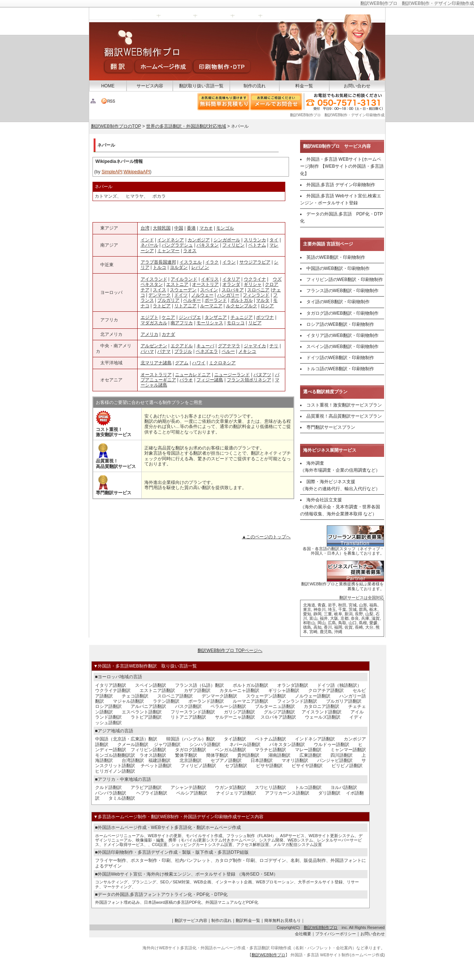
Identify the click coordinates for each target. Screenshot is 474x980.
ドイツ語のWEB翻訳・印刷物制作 (340, 358)
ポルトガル (242, 300)
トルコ (159, 267)
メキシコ (247, 351)
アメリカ (149, 334)
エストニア (177, 284)
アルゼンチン (154, 346)
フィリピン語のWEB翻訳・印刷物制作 (345, 280)
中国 (179, 228)
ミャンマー (168, 251)
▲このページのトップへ (266, 537)
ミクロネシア (222, 363)
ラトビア (162, 306)
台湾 (145, 228)
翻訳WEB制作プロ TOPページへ (230, 650)
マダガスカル (154, 323)
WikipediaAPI (137, 172)
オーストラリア (156, 375)
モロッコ (236, 323)
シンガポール (227, 240)
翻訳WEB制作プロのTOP (116, 126)
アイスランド (154, 279)
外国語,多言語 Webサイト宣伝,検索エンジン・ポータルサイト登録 (341, 199)
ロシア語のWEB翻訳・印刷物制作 (340, 324)
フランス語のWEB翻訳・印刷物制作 (342, 291)
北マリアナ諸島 (156, 363)
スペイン (209, 290)
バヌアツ (262, 375)
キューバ (205, 346)
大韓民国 (162, 228)
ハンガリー (228, 295)
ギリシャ (253, 284)
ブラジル (183, 351)
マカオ (206, 228)
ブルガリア (168, 300)
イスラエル (191, 262)
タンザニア (216, 317)
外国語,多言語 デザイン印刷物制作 (341, 185)
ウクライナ (255, 279)
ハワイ (199, 363)
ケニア (168, 317)
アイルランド (184, 279)
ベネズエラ (207, 351)
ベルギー (192, 300)
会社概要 (303, 934)
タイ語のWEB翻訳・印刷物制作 (338, 302)
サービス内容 (150, 86)
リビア (255, 323)
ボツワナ (265, 317)
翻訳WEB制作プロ (321, 927)
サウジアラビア (255, 262)
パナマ (164, 351)
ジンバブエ (190, 317)
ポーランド (216, 300)
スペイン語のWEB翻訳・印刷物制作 (342, 347)
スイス (159, 290)
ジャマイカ (255, 346)
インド (147, 240)
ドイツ (181, 295)
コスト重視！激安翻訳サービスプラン (344, 405)
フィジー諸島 (210, 380)
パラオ (186, 380)
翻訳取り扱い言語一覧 (201, 86)
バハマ (147, 351)
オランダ (231, 284)
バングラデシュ (177, 245)
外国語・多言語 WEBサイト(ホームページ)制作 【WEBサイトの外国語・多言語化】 (342, 166)
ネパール (149, 245)
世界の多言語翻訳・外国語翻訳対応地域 (186, 126)
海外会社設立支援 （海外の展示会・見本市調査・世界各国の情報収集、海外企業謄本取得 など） (340, 507)
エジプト (149, 317)
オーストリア (205, 284)
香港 (191, 228)
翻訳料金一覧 (248, 920)
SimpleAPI (112, 172)
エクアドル (182, 346)
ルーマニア (211, 306)
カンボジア (199, 240)
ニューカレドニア (193, 375)
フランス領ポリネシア (249, 380)
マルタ (263, 300)
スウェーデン (183, 290)
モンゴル (225, 228)
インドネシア (171, 240)
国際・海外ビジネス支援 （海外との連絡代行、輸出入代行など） (340, 485)
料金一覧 (304, 86)
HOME (108, 86)
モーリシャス (210, 323)
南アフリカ (182, 323)
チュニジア (242, 317)
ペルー (228, 351)
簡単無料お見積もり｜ (285, 920)
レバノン (200, 267)
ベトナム (257, 245)
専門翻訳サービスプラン (331, 427)
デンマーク (159, 295)
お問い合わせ (357, 86)
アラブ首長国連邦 (158, 262)
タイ (274, 240)
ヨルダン (179, 267)
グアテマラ (229, 346)
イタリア (231, 279)
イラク (212, 262)
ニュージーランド (232, 375)
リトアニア (185, 306)
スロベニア (258, 290)
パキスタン (208, 245)
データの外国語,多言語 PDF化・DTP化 (342, 218)
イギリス (210, 279)
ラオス (190, 251)
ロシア (267, 306)
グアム (182, 363)
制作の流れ (255, 86)
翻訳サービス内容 (191, 920)
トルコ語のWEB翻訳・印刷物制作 (340, 369)
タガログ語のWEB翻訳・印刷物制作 (342, 313)
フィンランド (256, 295)
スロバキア (233, 290)
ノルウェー (202, 295)
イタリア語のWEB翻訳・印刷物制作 (342, 335)
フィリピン (233, 245)
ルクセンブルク (242, 306)
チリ (274, 346)
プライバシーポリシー (336, 934)
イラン (229, 262)
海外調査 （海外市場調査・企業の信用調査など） (340, 467)
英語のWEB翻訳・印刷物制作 (336, 257)
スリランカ (255, 240)
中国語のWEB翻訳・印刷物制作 (338, 268)
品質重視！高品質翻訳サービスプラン (344, 416)
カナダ (168, 334)
